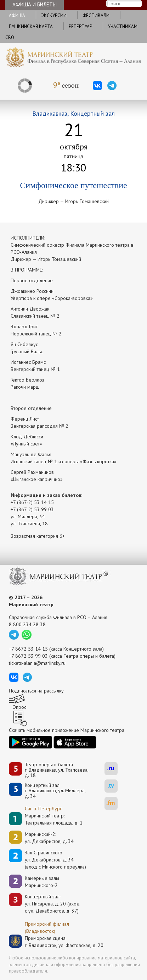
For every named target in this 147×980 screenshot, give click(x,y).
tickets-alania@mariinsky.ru (37, 663)
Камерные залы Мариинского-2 (42, 882)
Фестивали (96, 15)
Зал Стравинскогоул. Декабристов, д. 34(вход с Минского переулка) (55, 860)
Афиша (17, 15)
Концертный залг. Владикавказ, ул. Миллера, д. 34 (55, 791)
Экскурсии (54, 15)
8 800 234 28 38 (27, 624)
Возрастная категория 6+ (38, 536)
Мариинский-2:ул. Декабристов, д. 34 (49, 838)
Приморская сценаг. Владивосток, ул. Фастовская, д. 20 (57, 942)
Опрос (19, 707)
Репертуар (80, 26)
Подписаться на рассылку (36, 691)
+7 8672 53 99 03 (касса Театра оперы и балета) (62, 656)
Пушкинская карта (31, 26)
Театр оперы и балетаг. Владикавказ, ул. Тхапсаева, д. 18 (57, 770)
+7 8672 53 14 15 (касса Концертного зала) (56, 649)
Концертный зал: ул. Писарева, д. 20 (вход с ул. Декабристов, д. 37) (52, 904)
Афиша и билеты (35, 4)
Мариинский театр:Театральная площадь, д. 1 (54, 819)
